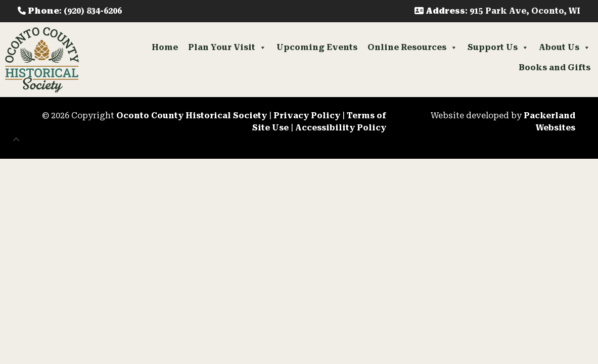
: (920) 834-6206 (70, 11)
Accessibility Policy (341, 128)
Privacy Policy (307, 116)
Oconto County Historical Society (192, 116)
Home (165, 47)
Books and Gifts (555, 67)
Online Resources (412, 48)
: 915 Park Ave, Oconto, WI (497, 11)
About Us (565, 48)
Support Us (498, 48)
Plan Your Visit (227, 48)
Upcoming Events (317, 47)
